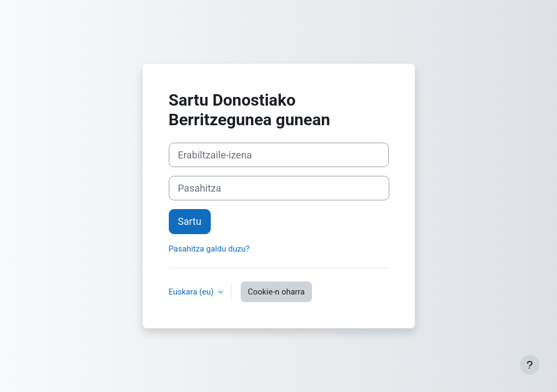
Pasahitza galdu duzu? (209, 249)
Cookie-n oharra (276, 292)
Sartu (190, 221)
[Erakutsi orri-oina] (530, 365)
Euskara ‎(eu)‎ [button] (192, 292)
